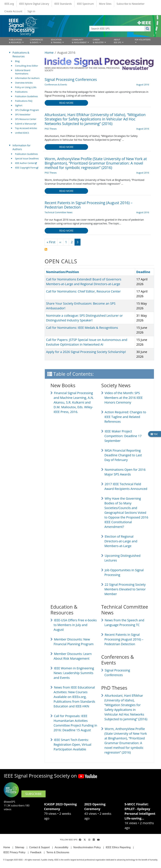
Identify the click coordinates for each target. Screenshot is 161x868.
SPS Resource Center (26, 119)
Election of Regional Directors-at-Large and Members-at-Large (121, 541)
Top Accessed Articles (26, 128)
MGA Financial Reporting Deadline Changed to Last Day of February (123, 455)
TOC (154, 434)
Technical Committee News (59, 212)
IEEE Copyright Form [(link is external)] (27, 168)
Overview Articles (24, 83)
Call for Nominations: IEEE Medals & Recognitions (82, 328)
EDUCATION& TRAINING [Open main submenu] (56, 41)
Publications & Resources (21, 54)
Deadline (143, 272)
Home (49, 53)
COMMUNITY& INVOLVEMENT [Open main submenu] (79, 41)
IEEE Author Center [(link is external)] (26, 163)
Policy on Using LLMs (26, 87)
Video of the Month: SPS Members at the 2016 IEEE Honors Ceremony (124, 398)
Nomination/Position (62, 272)
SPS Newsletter (23, 115)
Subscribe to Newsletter (131, 4)
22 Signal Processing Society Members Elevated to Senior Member (125, 589)
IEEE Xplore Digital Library (34, 4)
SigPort (19, 105)
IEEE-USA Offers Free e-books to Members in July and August (75, 625)
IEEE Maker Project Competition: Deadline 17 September (123, 436)
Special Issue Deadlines (27, 159)
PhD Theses (51, 129)
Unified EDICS (22, 133)
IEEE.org (9, 4)
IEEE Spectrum (85, 4)
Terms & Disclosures (58, 852)
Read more (66, 103)
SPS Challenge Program (27, 110)
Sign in (31, 11)
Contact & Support (39, 847)
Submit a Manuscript (26, 124)
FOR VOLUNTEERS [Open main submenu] (143, 40)
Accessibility (62, 847)
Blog (17, 61)
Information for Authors (27, 78)
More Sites (105, 4)
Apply (147, 29)
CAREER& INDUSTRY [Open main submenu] (98, 41)
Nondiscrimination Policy (87, 847)
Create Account (13, 11)
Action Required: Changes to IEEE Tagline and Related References (125, 417)
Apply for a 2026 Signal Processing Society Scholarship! (86, 352)
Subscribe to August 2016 (46, 249)
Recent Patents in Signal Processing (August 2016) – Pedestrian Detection (124, 639)
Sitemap (20, 847)
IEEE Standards (63, 4)
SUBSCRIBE (33, 794)
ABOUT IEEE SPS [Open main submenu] (118, 41)
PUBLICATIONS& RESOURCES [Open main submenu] (15, 41)
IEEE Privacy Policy (14, 852)
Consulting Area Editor (27, 66)
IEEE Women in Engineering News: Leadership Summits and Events (74, 673)
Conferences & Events (56, 85)
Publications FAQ (24, 101)
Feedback (36, 852)
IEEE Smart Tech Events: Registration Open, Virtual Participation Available (72, 745)
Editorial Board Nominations (23, 72)
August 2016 (143, 85)
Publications (21, 92)
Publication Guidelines (26, 96)
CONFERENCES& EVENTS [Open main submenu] (36, 41)
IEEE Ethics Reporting (118, 847)
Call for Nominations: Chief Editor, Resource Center (83, 291)
